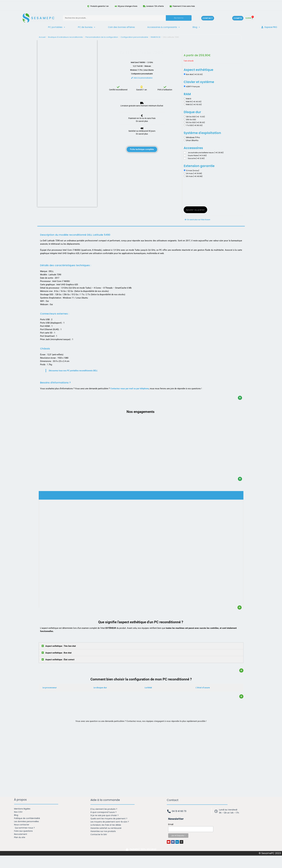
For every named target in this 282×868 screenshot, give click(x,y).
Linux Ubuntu (192, 140)
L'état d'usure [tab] (203, 688)
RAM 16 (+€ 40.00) (194, 102)
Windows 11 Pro (193, 137)
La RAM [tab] (148, 688)
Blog (196, 27)
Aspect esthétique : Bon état (58, 653)
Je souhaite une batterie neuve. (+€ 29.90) (206, 153)
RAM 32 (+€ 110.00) (194, 104)
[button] (141, 646)
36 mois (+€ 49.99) (194, 176)
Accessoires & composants (164, 27)
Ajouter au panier (195, 210)
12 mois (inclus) (193, 171)
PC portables (57, 27)
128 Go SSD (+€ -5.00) (195, 117)
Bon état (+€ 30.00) (194, 74)
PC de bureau (87, 27)
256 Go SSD (191, 120)
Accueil (42, 37)
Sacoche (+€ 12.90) (196, 158)
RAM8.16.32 (156, 37)
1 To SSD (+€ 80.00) (194, 125)
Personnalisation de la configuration (102, 37)
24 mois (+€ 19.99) (194, 173)
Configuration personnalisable (134, 37)
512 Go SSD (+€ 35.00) (195, 122)
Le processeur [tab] (50, 688)
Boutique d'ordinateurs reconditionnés (65, 37)
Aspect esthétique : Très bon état (61, 646)
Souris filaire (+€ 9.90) (197, 155)
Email (171, 824)
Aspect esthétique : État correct (60, 660)
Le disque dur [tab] (100, 688)
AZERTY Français (193, 87)
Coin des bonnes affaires (121, 27)
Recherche (179, 18)
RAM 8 (189, 99)
